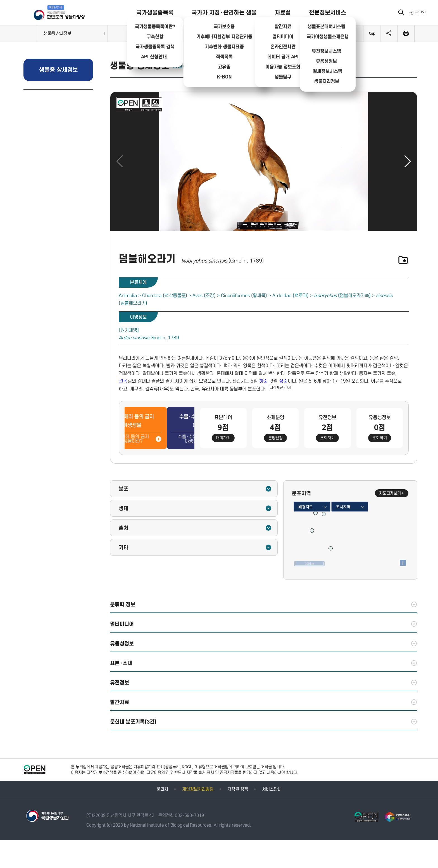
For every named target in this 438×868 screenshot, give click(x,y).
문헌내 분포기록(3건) (264, 722)
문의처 (162, 789)
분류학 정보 (264, 604)
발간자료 (264, 702)
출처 (195, 528)
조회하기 (327, 438)
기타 (195, 547)
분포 (195, 489)
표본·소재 (264, 663)
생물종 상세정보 (57, 33)
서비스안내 (272, 789)
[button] (408, 161)
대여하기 (223, 438)
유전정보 (264, 683)
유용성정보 (264, 643)
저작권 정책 (238, 789)
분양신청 (275, 438)
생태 (195, 508)
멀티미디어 (264, 624)
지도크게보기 (392, 493)
